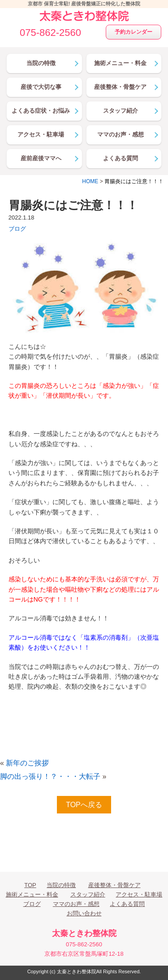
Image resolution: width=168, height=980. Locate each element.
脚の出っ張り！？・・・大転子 (50, 776)
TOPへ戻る (84, 805)
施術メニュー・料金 (32, 894)
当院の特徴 (61, 885)
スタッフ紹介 (88, 894)
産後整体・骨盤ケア (114, 885)
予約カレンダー (134, 32)
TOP (30, 885)
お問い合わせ (84, 913)
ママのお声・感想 (76, 904)
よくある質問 (127, 904)
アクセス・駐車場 (139, 894)
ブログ (17, 229)
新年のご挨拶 (27, 763)
